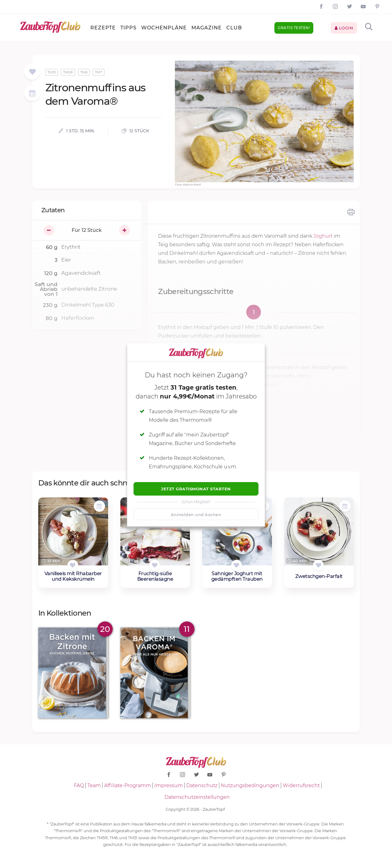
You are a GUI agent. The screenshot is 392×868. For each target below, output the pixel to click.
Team (94, 785)
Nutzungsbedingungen (250, 785)
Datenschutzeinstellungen (197, 797)
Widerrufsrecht (301, 785)
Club (234, 28)
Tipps (128, 28)
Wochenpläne (164, 28)
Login (344, 28)
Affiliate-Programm (128, 785)
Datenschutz (202, 785)
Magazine (207, 28)
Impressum (169, 785)
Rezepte (103, 28)
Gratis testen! (294, 28)
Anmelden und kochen (196, 515)
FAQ (79, 785)
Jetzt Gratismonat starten (196, 489)
